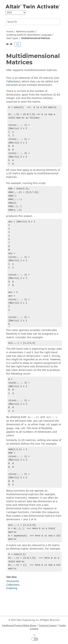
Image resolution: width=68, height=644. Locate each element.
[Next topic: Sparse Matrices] (11, 45)
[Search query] (33, 22)
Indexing (12, 609)
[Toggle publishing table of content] (18, 44)
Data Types (12, 38)
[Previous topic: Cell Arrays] (8, 45)
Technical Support (48, 625)
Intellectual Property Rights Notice (19, 625)
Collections (13, 82)
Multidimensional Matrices (36, 38)
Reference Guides (25, 32)
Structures (13, 601)
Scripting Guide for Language (29, 35)
